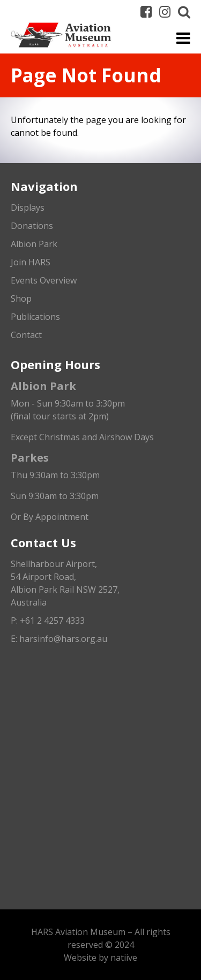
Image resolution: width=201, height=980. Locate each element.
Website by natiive (100, 958)
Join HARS (31, 262)
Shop (21, 298)
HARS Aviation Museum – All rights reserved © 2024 (101, 938)
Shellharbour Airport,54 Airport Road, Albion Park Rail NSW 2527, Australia (65, 583)
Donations (32, 226)
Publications (35, 317)
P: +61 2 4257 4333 (48, 621)
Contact (26, 335)
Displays (28, 208)
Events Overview (44, 280)
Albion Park (34, 244)
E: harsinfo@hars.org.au (59, 639)
